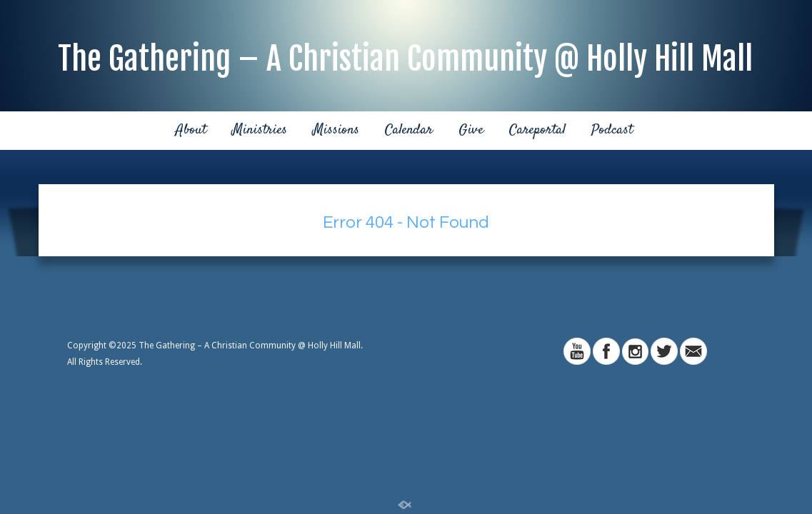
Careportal (537, 130)
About (191, 130)
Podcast (612, 130)
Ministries (260, 130)
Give (471, 130)
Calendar (409, 130)
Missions (336, 130)
